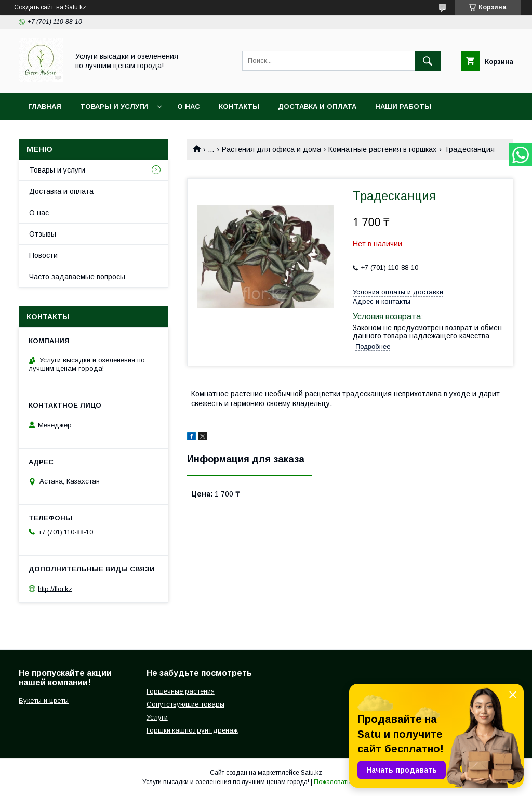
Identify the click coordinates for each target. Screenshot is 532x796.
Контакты (239, 106)
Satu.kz (311, 773)
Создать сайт (34, 7)
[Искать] (428, 61)
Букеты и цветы (44, 701)
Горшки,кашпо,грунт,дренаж (192, 730)
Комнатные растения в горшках (382, 149)
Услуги (157, 717)
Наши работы (403, 106)
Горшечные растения (181, 691)
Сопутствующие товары (185, 704)
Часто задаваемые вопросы (77, 277)
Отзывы (43, 234)
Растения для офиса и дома (271, 149)
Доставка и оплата (317, 106)
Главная (45, 106)
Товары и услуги (114, 106)
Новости (43, 255)
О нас (189, 106)
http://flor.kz (55, 588)
